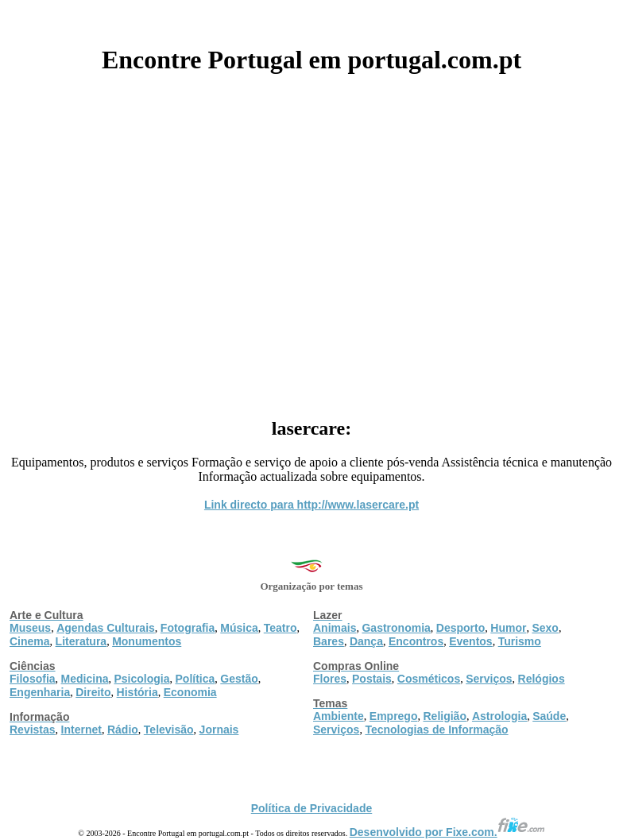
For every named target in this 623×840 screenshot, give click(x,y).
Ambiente (339, 716)
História (137, 692)
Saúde (549, 716)
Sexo (545, 628)
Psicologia (141, 679)
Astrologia (499, 716)
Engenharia (40, 692)
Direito (93, 692)
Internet (81, 730)
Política (195, 679)
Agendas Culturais (106, 628)
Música (239, 628)
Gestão (239, 679)
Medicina (85, 679)
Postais (372, 679)
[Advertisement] (311, 240)
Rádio (123, 730)
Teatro (281, 628)
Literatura (81, 641)
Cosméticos (429, 679)
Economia (190, 692)
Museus (30, 628)
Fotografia (188, 628)
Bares (329, 641)
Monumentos (147, 641)
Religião (444, 716)
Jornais (219, 730)
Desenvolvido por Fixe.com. (447, 832)
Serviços (489, 679)
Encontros (416, 641)
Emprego (394, 716)
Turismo (520, 641)
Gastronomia (396, 628)
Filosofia (33, 679)
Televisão (169, 730)
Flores (330, 679)
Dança (366, 641)
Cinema (30, 641)
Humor (508, 628)
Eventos (470, 641)
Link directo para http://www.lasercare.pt (311, 505)
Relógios (542, 679)
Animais (335, 628)
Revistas (33, 730)
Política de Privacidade (312, 808)
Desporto (460, 628)
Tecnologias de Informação (436, 730)
